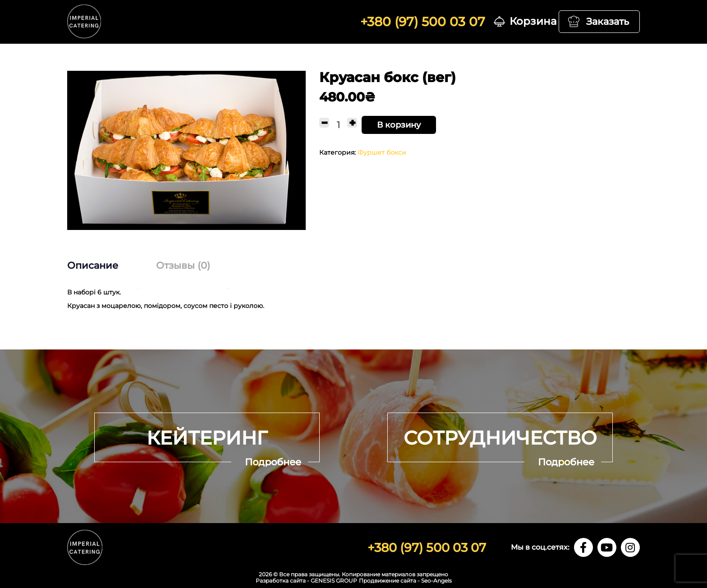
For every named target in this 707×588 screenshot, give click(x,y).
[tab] (102, 266)
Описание (93, 265)
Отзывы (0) (183, 265)
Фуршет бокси (382, 152)
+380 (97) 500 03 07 (423, 22)
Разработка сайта (281, 581)
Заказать (608, 21)
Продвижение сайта (388, 581)
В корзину (399, 125)
